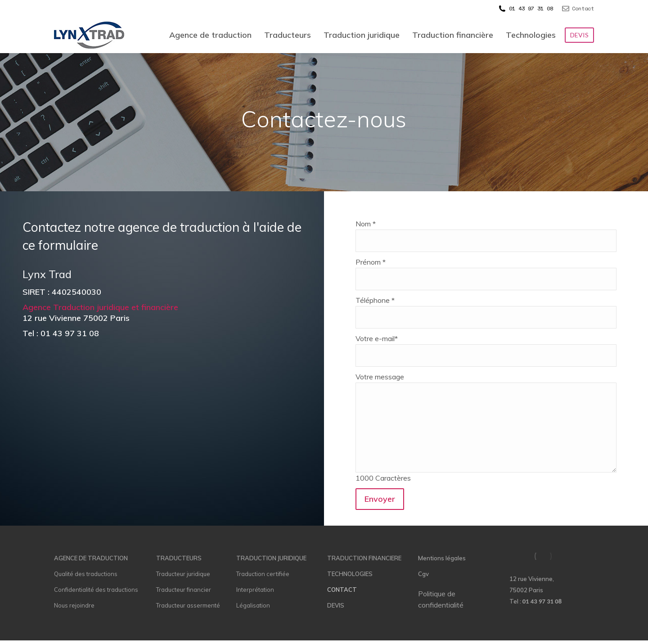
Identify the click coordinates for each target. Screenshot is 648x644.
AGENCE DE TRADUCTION (91, 558)
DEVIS (336, 605)
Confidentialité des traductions (96, 590)
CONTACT (342, 590)
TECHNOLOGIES (350, 574)
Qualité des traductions (86, 574)
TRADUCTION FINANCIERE (364, 558)
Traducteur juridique (183, 574)
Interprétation (255, 590)
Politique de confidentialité (441, 599)
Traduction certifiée (263, 574)
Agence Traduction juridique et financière (101, 307)
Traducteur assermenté (188, 605)
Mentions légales (442, 558)
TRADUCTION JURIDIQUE (271, 558)
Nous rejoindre (74, 605)
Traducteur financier (184, 590)
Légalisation (253, 605)
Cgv (423, 574)
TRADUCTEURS (179, 558)
